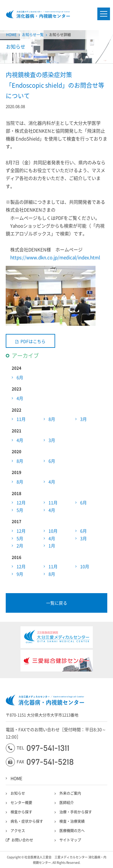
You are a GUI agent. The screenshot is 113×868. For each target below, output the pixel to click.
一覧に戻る (57, 603)
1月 (52, 546)
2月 (20, 546)
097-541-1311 (37, 748)
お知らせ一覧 (33, 35)
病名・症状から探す (27, 821)
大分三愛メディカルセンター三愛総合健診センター (38, 14)
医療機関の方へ (72, 831)
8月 (52, 419)
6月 (20, 377)
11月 (21, 419)
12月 (21, 502)
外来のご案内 (70, 793)
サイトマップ (70, 840)
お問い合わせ (22, 840)
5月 (20, 510)
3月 (83, 419)
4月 (20, 398)
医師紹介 (67, 803)
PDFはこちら (33, 341)
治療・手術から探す (76, 812)
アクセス (18, 831)
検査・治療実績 (72, 821)
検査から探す (21, 812)
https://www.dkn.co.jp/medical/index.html (55, 257)
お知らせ (18, 793)
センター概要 (21, 803)
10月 (53, 531)
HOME (11, 35)
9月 (20, 574)
